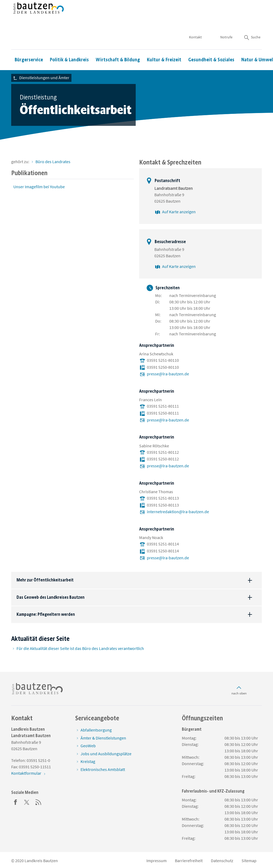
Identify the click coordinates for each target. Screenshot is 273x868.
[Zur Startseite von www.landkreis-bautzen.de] (39, 17)
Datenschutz (222, 861)
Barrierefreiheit (189, 861)
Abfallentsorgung (96, 730)
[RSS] (38, 802)
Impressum (156, 861)
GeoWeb (88, 746)
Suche (252, 21)
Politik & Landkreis (69, 44)
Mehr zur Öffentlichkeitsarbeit (45, 580)
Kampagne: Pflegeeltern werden (46, 614)
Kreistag (88, 761)
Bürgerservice (29, 44)
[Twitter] (27, 802)
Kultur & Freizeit (164, 44)
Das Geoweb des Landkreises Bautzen (51, 597)
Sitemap (249, 861)
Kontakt (196, 21)
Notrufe (227, 21)
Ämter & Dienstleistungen (103, 738)
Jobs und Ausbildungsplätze (106, 754)
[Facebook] (15, 802)
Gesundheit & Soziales (211, 44)
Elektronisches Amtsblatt (103, 769)
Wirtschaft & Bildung (118, 44)
